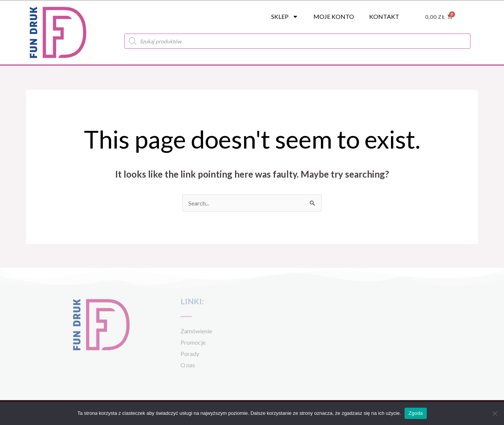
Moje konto (334, 16)
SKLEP (285, 17)
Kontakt (384, 16)
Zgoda (415, 413)
